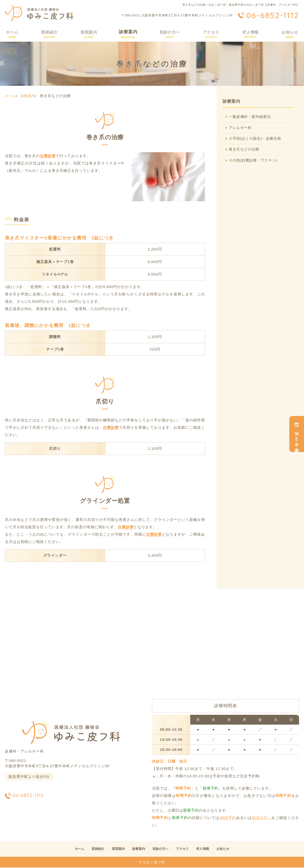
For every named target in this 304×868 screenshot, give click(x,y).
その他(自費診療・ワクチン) (254, 161)
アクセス (211, 34)
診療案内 (128, 34)
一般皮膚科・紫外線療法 (250, 117)
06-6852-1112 (37, 795)
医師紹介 (49, 34)
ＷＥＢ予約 (297, 435)
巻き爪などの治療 (244, 150)
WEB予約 (228, 818)
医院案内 (88, 34)
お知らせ (290, 34)
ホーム (12, 34)
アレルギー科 (240, 128)
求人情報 (250, 34)
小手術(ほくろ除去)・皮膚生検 (256, 139)
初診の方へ (169, 34)
